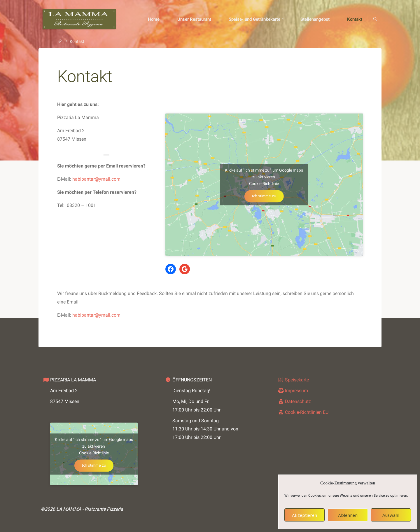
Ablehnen (348, 515)
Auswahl (391, 515)
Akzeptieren (304, 515)
